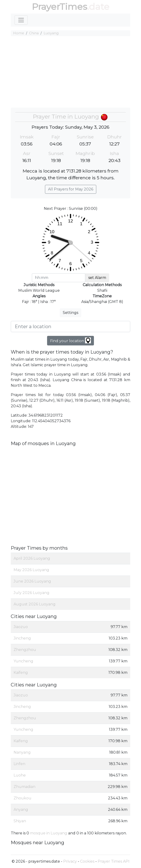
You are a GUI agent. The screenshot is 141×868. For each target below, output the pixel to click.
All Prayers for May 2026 (71, 189)
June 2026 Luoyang (32, 581)
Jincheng (22, 638)
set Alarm (97, 278)
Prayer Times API (114, 861)
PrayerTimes (59, 7)
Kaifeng (21, 673)
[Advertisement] (70, 73)
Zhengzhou (25, 650)
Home (19, 33)
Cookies (87, 861)
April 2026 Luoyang (32, 558)
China (34, 33)
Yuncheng (23, 661)
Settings (70, 313)
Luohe (20, 775)
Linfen (19, 764)
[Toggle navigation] (21, 20)
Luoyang (51, 33)
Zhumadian (24, 787)
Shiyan (20, 821)
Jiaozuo (21, 627)
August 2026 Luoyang (35, 604)
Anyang (21, 810)
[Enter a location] (70, 327)
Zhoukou (22, 798)
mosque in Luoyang (49, 833)
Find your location (70, 340)
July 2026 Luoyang (32, 593)
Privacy (70, 861)
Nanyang (22, 752)
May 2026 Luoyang (31, 570)
